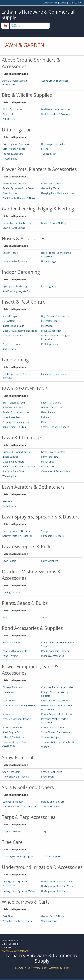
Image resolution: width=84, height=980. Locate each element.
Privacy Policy (40, 968)
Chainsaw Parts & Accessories (57, 687)
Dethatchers (9, 506)
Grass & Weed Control (53, 452)
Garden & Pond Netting (54, 223)
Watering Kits (10, 159)
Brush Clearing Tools (14, 403)
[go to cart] (30, 26)
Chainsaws (8, 692)
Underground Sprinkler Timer (57, 882)
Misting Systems (11, 592)
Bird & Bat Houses (12, 109)
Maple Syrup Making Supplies (19, 856)
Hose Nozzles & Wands (15, 261)
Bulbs (6, 617)
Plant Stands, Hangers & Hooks (19, 198)
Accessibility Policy (59, 968)
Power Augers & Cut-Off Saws (57, 714)
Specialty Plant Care (13, 471)
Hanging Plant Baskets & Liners (58, 193)
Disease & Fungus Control (16, 452)
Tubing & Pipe (49, 154)
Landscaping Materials (53, 374)
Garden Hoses (10, 253)
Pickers (45, 417)
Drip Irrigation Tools (14, 149)
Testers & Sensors (51, 806)
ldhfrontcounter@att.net (15, 951)
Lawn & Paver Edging (14, 228)
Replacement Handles (14, 427)
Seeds (44, 617)
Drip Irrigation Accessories (17, 144)
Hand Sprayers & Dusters (16, 531)
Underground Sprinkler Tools (57, 886)
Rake (44, 422)
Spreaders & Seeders (52, 536)
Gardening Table (50, 188)
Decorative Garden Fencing (17, 223)
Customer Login (50, 3)
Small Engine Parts (12, 732)
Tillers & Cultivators (13, 737)
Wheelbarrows (49, 921)
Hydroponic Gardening (15, 286)
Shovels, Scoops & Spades (55, 427)
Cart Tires (8, 916)
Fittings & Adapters (13, 154)
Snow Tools (48, 777)
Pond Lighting (10, 656)
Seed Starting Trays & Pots (17, 291)
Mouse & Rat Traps (13, 336)
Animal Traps (10, 316)
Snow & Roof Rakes (52, 772)
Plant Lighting (49, 286)
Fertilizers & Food (12, 642)
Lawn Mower (9, 701)
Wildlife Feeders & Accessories (57, 114)
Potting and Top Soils (53, 802)
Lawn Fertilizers (50, 457)
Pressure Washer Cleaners (17, 719)
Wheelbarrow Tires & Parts (17, 921)
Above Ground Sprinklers (55, 81)
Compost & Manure (13, 802)
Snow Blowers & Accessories (56, 732)
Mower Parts (9, 714)
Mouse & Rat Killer (51, 331)
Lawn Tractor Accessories (55, 701)
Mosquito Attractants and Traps (20, 331)
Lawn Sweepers (50, 561)
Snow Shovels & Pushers (16, 777)
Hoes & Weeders (11, 417)
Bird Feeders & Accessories (56, 109)
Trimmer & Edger (50, 737)
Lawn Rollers (9, 561)
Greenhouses (10, 193)
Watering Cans (10, 476)
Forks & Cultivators (13, 407)
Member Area (23, 968)
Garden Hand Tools (52, 407)
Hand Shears (48, 412)
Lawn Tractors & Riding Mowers (20, 705)
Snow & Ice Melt (11, 772)
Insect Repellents (50, 321)
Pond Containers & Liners (55, 651)
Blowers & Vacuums (13, 687)
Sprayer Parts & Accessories (17, 536)
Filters (45, 149)
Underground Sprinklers (54, 891)
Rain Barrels (48, 467)
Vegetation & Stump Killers (56, 471)
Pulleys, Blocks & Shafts (54, 727)
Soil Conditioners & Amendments (20, 806)
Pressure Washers (12, 727)
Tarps (44, 831)
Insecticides (47, 326)
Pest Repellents (50, 344)
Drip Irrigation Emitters (54, 144)
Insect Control (10, 457)
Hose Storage (49, 261)
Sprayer (45, 531)
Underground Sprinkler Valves (19, 891)
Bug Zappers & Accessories (56, 316)
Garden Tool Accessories (16, 412)
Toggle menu (70, 25)
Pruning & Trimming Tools (17, 422)
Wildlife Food (9, 119)
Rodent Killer (9, 349)
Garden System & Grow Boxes (18, 188)
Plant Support (49, 462)
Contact (63, 3)
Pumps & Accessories (53, 656)
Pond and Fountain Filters (16, 651)
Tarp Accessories (12, 831)
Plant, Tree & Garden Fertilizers (19, 467)
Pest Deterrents (11, 344)
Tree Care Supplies (51, 856)
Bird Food (8, 114)
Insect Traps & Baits (13, 326)
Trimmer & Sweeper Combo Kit (58, 742)
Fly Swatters (9, 321)
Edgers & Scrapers (51, 403)
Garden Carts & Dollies (53, 916)
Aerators (7, 501)
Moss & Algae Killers (13, 462)
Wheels (45, 747)
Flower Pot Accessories (15, 184)
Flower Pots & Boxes (52, 184)
